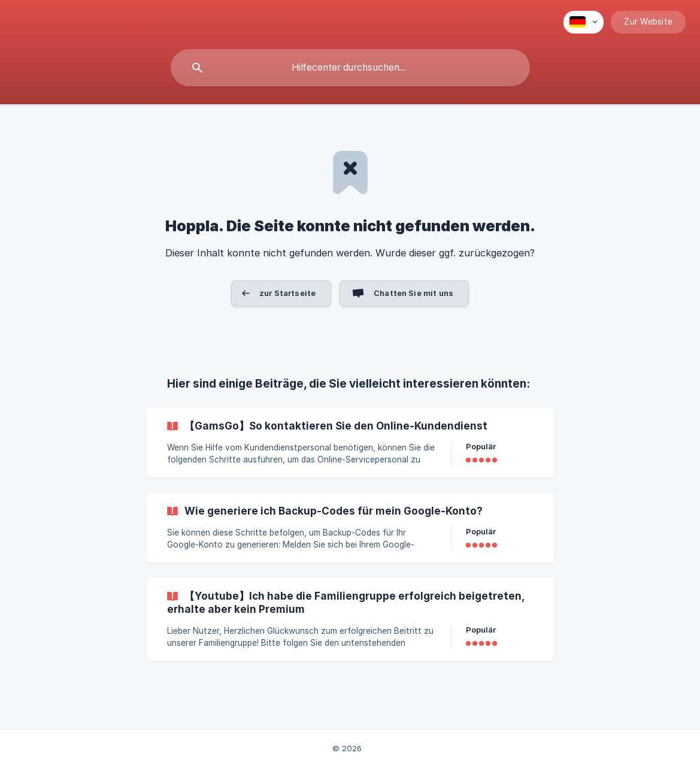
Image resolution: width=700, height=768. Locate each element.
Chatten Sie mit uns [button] (413, 293)
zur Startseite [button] (287, 293)
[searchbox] (350, 68)
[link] (350, 443)
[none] (584, 22)
